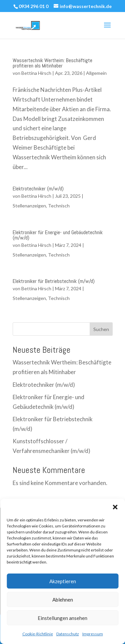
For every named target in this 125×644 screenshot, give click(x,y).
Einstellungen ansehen (62, 618)
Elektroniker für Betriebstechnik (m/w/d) (54, 281)
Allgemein (96, 73)
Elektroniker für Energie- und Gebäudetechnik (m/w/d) (58, 235)
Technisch (59, 206)
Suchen (101, 329)
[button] (115, 507)
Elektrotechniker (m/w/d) (38, 189)
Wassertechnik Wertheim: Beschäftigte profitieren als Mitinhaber (52, 63)
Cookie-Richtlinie (38, 634)
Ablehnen (63, 600)
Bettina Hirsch (36, 73)
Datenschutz (68, 634)
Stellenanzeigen (29, 206)
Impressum (93, 634)
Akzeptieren (63, 581)
